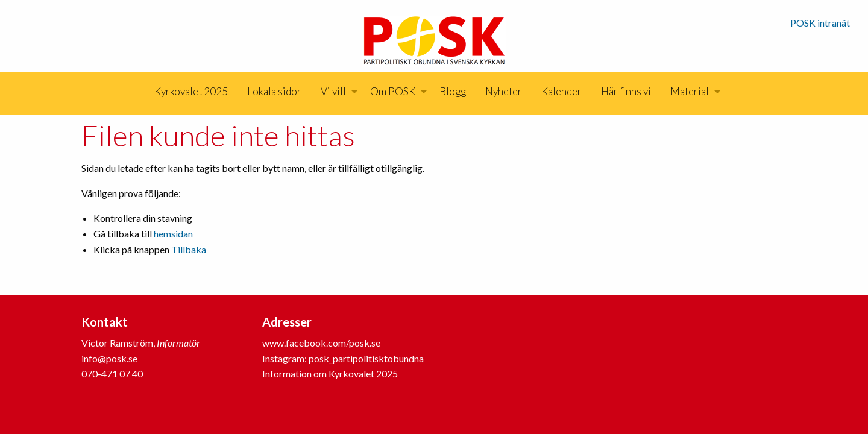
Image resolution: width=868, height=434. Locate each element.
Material (690, 91)
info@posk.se (109, 358)
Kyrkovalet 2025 (191, 91)
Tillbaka (189, 249)
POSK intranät (820, 23)
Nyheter (504, 91)
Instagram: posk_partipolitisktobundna (343, 358)
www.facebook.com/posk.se (321, 343)
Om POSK (393, 91)
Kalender (561, 91)
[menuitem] (191, 92)
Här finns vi (626, 91)
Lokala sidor (274, 91)
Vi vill (333, 91)
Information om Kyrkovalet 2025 (330, 373)
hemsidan (173, 234)
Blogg (453, 91)
